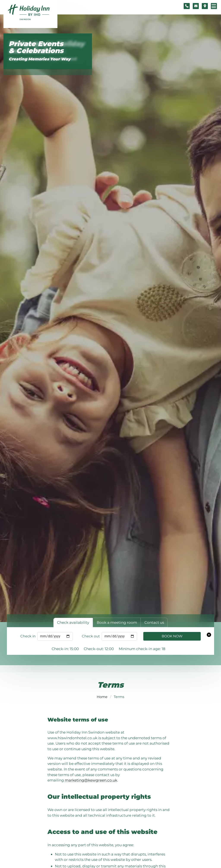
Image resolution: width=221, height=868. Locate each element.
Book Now (172, 636)
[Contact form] (196, 6)
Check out (91, 636)
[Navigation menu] (214, 6)
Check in (28, 636)
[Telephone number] (187, 6)
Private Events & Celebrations (36, 47)
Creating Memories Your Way (40, 59)
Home (102, 697)
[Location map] (205, 6)
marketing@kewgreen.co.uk (91, 780)
